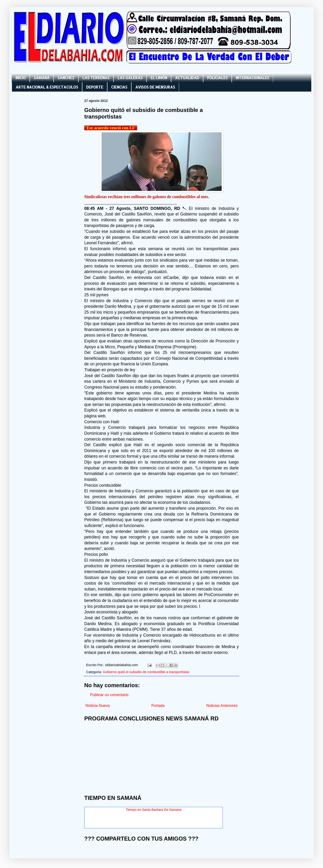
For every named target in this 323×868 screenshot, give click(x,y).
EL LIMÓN (159, 78)
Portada (158, 706)
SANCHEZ (66, 78)
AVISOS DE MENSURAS (155, 87)
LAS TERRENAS (96, 78)
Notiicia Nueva (97, 706)
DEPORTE (95, 87)
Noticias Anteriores (222, 706)
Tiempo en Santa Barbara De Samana (154, 810)
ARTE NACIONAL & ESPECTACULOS (47, 87)
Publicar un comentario (109, 695)
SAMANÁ (42, 78)
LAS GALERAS (130, 78)
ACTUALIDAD (187, 78)
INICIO (21, 78)
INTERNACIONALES (252, 78)
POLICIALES (217, 78)
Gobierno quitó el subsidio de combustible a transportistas (146, 672)
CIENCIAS (119, 87)
